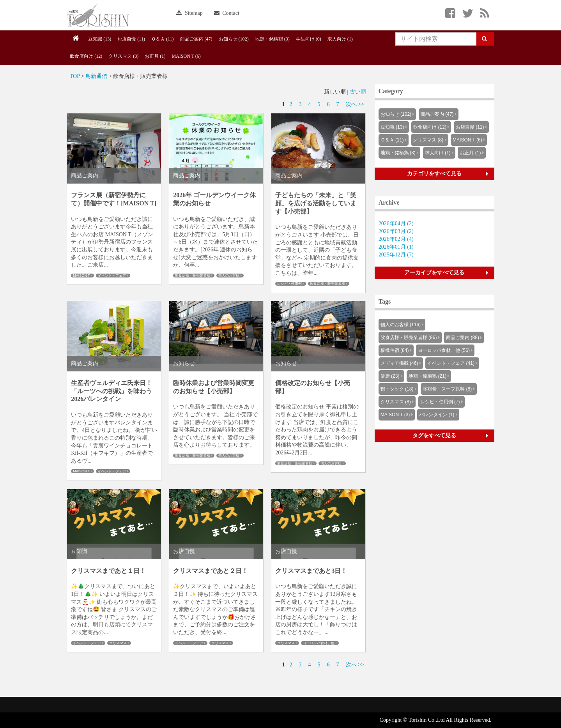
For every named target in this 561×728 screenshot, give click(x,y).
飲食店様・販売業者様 (193, 276)
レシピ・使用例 (289, 284)
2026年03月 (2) (396, 231)
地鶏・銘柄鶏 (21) (427, 376)
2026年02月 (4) (396, 239)
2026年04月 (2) (396, 224)
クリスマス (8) (123, 56)
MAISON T (81, 276)
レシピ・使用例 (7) (440, 402)
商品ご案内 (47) (196, 39)
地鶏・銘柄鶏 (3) (272, 39)
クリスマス (118, 643)
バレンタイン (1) (437, 415)
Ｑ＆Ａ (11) (163, 39)
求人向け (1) (340, 39)
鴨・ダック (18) (397, 389)
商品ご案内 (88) (463, 337)
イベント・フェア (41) (451, 363)
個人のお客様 (229, 276)
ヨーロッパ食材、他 (319, 643)
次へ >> (355, 104)
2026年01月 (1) (396, 247)
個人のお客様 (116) (401, 325)
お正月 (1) (155, 56)
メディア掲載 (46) (399, 363)
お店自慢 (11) (131, 39)
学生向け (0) (309, 39)
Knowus (98, 15)
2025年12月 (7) (396, 255)
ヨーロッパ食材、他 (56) (444, 350)
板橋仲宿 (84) (395, 350)
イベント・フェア (112, 276)
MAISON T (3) (395, 415)
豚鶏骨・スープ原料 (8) (447, 389)
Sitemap (189, 13)
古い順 (358, 92)
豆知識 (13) (100, 39)
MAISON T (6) (186, 56)
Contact (227, 13)
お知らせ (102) (234, 39)
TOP (75, 76)
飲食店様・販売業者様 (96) (409, 337)
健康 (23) (390, 376)
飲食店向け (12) (86, 56)
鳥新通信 (96, 76)
